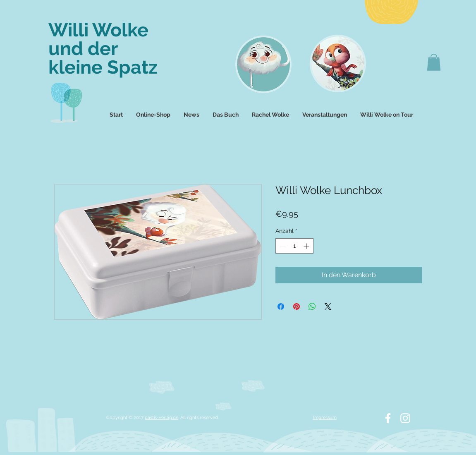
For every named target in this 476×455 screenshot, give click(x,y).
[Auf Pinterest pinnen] (297, 307)
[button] (434, 62)
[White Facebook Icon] (388, 418)
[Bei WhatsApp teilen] (312, 307)
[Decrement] (282, 246)
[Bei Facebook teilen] (281, 307)
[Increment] (307, 246)
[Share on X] (328, 307)
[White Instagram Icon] (405, 418)
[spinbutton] (294, 246)
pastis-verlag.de (161, 418)
